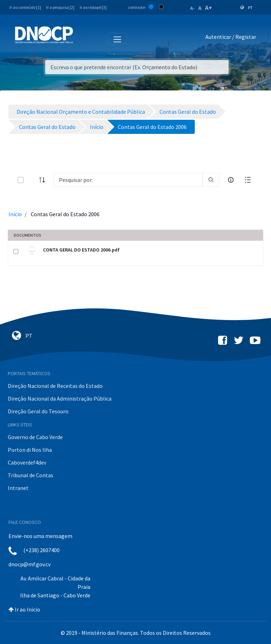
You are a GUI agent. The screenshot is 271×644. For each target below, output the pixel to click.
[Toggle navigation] (82, 38)
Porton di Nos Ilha (30, 450)
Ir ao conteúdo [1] (25, 7)
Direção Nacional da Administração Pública (60, 398)
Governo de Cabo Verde (35, 437)
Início (15, 214)
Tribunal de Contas (31, 475)
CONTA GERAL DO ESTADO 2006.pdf (81, 250)
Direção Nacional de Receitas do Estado (55, 386)
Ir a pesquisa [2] (60, 7)
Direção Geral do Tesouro (38, 411)
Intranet (18, 488)
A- (192, 8)
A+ (209, 8)
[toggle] (32, 180)
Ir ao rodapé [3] (93, 7)
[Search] (128, 180)
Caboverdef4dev (27, 462)
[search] (211, 180)
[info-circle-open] (231, 180)
